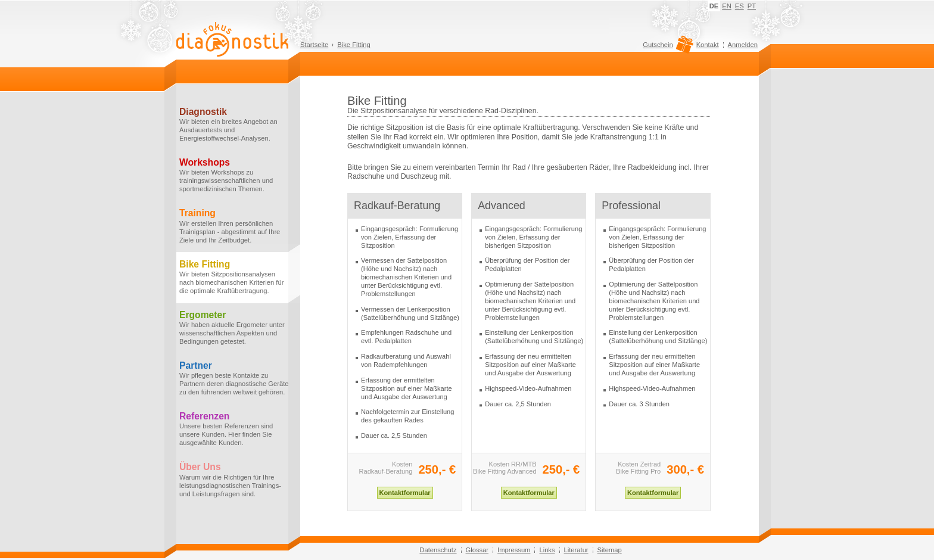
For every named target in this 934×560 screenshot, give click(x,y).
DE (714, 6)
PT (752, 6)
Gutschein (666, 48)
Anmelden (743, 45)
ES (740, 6)
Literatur (576, 550)
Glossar (477, 550)
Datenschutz (438, 550)
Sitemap (610, 550)
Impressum (514, 550)
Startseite (314, 45)
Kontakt (708, 45)
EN (727, 6)
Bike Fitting (354, 45)
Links (547, 550)
